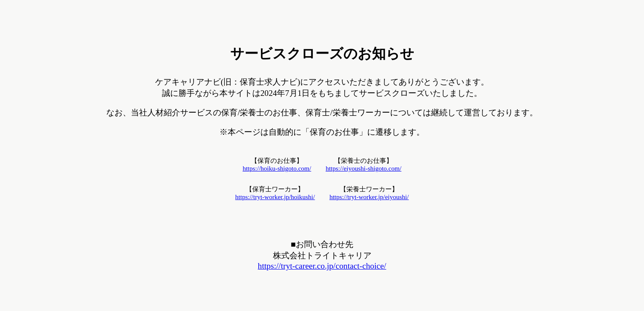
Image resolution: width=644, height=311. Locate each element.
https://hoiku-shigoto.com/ (277, 168)
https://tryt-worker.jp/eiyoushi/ (369, 197)
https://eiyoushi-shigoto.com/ (363, 168)
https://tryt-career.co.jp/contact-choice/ (322, 266)
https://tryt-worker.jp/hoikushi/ (275, 197)
